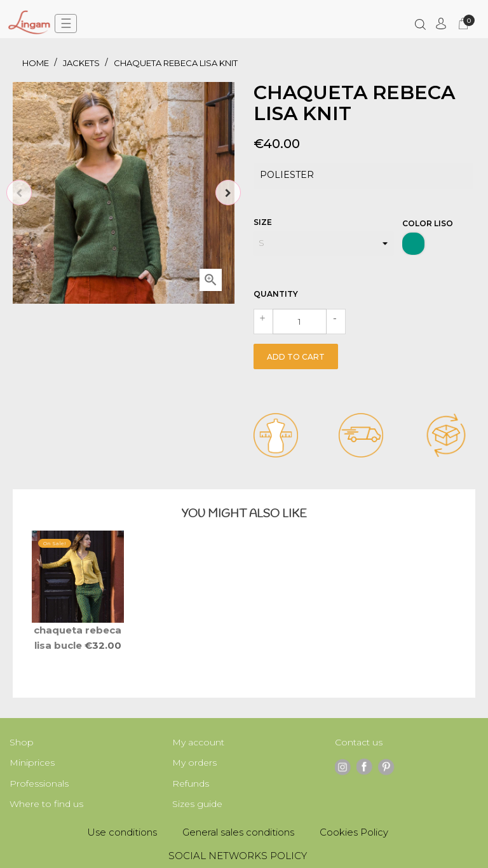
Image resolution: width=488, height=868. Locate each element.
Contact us (359, 742)
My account (198, 742)
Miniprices (32, 763)
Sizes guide (197, 804)
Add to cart (296, 357)
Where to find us (46, 804)
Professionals (39, 783)
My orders (194, 763)
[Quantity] (300, 322)
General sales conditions (238, 832)
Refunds (191, 783)
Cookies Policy (354, 832)
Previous (19, 193)
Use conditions (122, 832)
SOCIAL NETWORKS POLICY (238, 856)
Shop (22, 742)
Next (228, 193)
